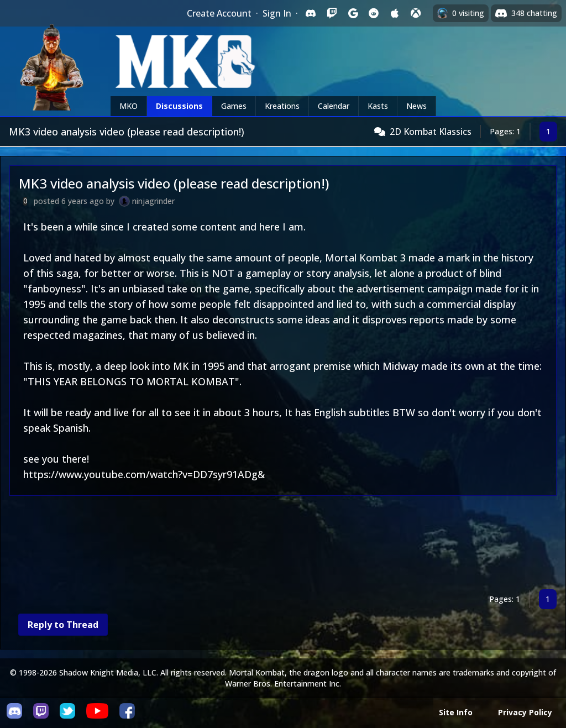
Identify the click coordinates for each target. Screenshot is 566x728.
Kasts (378, 106)
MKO (129, 106)
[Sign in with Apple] (395, 13)
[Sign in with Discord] (311, 13)
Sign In (277, 13)
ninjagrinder (153, 201)
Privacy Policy (525, 712)
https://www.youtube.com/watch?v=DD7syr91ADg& (144, 474)
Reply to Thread (63, 625)
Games (234, 106)
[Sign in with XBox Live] (416, 13)
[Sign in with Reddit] (374, 13)
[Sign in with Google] (353, 13)
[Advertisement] (283, 545)
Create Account (219, 13)
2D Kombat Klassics (431, 132)
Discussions (179, 106)
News (416, 106)
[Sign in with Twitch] (332, 13)
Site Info (456, 712)
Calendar (334, 106)
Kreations (282, 106)
